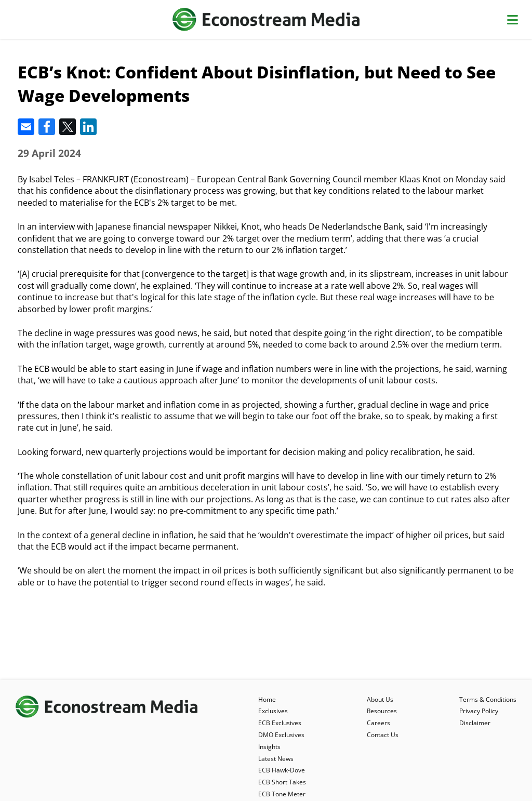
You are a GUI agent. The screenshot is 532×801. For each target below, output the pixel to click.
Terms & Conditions (488, 699)
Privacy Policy (479, 711)
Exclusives (273, 711)
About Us (380, 699)
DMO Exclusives (281, 735)
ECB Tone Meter (282, 794)
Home (267, 699)
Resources (382, 711)
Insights (269, 747)
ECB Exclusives (280, 723)
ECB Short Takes (282, 782)
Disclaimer (475, 723)
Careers (378, 723)
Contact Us (383, 735)
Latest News (276, 759)
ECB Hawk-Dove (282, 770)
